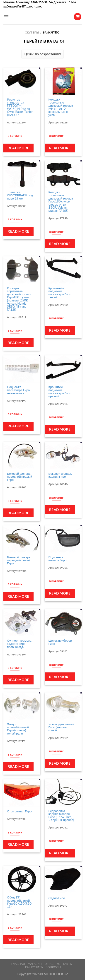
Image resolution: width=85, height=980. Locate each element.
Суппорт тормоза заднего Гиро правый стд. (19, 644)
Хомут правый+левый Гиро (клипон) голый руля (18, 729)
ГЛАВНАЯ (18, 964)
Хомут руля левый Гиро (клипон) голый (61, 727)
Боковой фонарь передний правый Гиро (19, 477)
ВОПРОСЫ (53, 967)
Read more (18, 148)
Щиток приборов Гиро (60, 642)
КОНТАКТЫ (64, 964)
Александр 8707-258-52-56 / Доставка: (41, 2)
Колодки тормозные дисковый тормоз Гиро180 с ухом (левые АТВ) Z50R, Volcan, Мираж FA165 (61, 201)
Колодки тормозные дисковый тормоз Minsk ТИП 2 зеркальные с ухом (61, 107)
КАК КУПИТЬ (34, 967)
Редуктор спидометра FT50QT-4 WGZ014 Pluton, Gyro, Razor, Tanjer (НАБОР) (20, 107)
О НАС (49, 964)
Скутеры (32, 32)
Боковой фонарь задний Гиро (60, 475)
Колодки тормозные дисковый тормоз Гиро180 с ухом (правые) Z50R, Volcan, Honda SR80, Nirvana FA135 (19, 299)
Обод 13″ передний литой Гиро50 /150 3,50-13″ (20, 902)
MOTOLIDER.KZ (56, 974)
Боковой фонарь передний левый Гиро (19, 560)
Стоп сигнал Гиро (19, 811)
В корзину (15, 136)
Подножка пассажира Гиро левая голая (18, 390)
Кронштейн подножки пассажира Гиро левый (60, 293)
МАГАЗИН (35, 964)
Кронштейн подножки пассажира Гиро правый (60, 392)
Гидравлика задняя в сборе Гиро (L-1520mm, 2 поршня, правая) (61, 816)
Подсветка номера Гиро (57, 559)
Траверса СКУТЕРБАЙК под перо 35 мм (20, 195)
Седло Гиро (57, 898)
